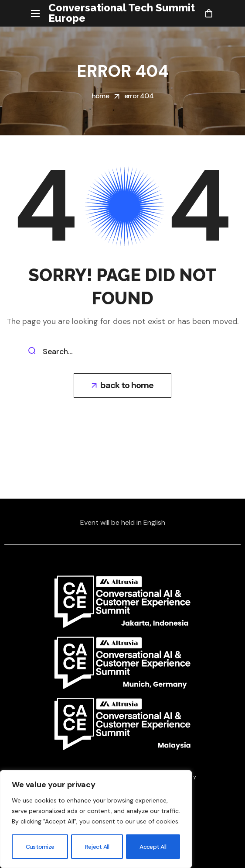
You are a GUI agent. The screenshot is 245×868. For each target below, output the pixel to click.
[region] (96, 820)
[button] (209, 13)
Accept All (153, 847)
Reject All (97, 847)
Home (100, 96)
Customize (40, 847)
